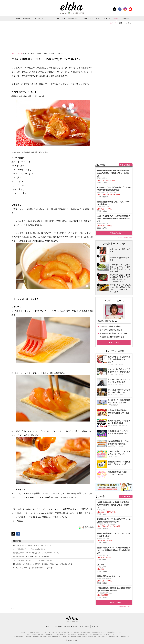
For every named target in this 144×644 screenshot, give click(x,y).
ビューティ (39, 18)
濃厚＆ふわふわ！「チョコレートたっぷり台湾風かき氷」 (32, 557)
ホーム (14, 54)
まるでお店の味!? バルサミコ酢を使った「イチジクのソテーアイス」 (36, 553)
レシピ (113, 23)
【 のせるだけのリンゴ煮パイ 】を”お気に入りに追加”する (32, 545)
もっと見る (115, 342)
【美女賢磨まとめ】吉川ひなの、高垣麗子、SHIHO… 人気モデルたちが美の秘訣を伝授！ (43, 564)
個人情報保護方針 (71, 626)
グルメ (49, 18)
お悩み (18, 18)
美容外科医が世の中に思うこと (112, 337)
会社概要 (58, 626)
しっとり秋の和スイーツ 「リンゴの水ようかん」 (30, 549)
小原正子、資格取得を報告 (110, 326)
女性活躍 (125, 18)
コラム (128, 23)
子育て (98, 18)
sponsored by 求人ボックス (125, 237)
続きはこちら (115, 233)
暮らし (116, 18)
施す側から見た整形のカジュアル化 (114, 333)
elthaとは (49, 626)
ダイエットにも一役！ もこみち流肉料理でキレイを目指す (32, 568)
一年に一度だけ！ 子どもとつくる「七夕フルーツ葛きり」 (32, 560)
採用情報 (95, 626)
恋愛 (121, 23)
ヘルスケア (28, 18)
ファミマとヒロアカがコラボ (111, 330)
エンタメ (107, 18)
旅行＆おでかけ (74, 18)
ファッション (60, 18)
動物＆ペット (88, 18)
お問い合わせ (84, 626)
